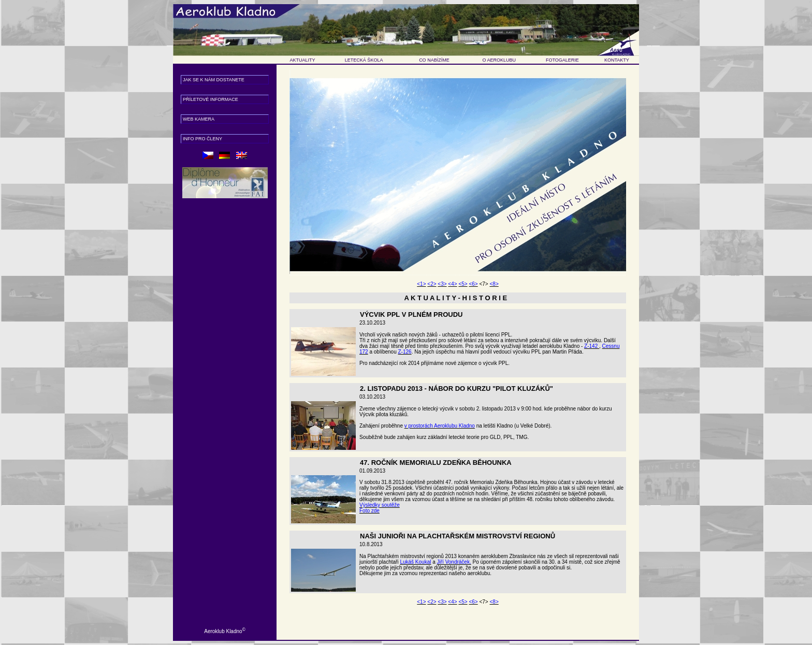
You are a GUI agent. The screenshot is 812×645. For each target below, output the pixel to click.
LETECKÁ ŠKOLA (364, 60)
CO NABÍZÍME (434, 60)
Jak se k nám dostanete (214, 80)
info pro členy (202, 139)
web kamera (199, 119)
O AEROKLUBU (499, 60)
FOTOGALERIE (562, 60)
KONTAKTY (617, 60)
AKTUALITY (303, 60)
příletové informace (211, 99)
